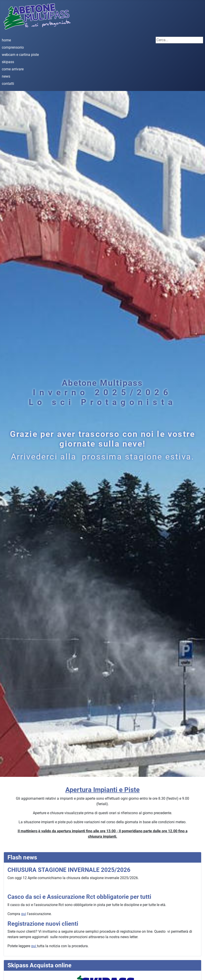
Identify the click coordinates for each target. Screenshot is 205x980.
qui (24, 914)
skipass (8, 62)
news (6, 76)
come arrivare (13, 69)
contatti (8, 84)
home (6, 40)
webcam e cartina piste (20, 55)
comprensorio (13, 47)
